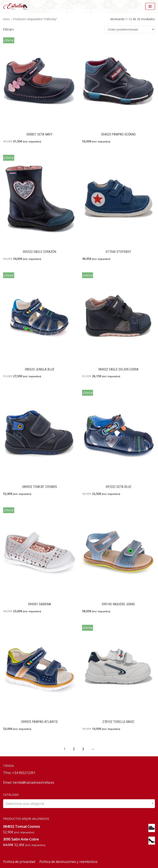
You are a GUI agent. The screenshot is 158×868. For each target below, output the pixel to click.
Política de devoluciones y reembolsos (68, 862)
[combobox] (79, 804)
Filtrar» (9, 29)
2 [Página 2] (74, 749)
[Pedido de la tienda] (130, 29)
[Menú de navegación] (150, 6)
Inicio (6, 19)
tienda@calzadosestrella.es (33, 782)
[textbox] (79, 804)
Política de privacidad (19, 862)
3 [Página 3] (83, 749)
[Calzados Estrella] (16, 6)
